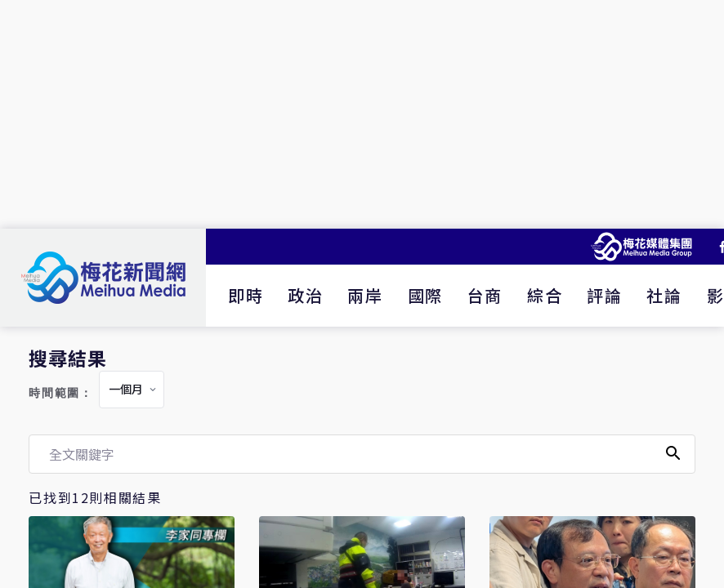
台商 (485, 295)
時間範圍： (60, 393)
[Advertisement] (362, 114)
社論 (664, 295)
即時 (246, 295)
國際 (425, 295)
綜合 (545, 295)
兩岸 (365, 295)
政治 (305, 295)
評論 (604, 295)
